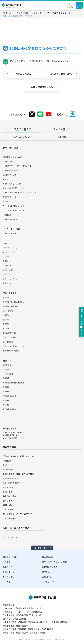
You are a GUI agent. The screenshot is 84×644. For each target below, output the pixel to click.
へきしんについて (22, 137)
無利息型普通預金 (9, 396)
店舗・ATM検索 (9, 510)
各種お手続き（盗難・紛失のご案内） (19, 474)
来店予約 (6, 179)
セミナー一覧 (8, 470)
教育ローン (7, 261)
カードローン (8, 274)
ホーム (8, 13)
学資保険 (6, 320)
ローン (6, 243)
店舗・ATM (8, 505)
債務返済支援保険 (9, 333)
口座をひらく (8, 162)
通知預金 (6, 400)
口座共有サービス (9, 175)
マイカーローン (9, 252)
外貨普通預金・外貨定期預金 (13, 383)
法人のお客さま (62, 129)
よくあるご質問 (21, 13)
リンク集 (7, 582)
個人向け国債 (8, 342)
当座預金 (6, 392)
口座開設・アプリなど (12, 157)
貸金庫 (5, 202)
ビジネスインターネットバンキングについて (51, 13)
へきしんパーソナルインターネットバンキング (20, 193)
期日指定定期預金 (9, 409)
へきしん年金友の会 (10, 219)
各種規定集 (47, 577)
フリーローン (8, 265)
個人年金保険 (8, 311)
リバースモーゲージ (10, 279)
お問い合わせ (9, 572)
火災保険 (6, 329)
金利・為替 (8, 492)
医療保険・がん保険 (10, 306)
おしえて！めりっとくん (12, 537)
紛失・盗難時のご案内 (11, 483)
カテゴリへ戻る (23, 74)
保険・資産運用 (10, 293)
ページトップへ (41, 548)
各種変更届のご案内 (10, 478)
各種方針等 (8, 567)
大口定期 (6, 405)
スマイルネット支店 (10, 234)
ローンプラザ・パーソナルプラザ (17, 514)
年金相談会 (7, 215)
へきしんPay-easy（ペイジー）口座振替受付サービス (15, 434)
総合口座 (6, 369)
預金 (5, 361)
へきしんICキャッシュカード (13, 184)
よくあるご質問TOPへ (61, 74)
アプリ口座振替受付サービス (13, 438)
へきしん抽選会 (10, 518)
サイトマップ (48, 582)
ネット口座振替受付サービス (13, 188)
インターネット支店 (11, 229)
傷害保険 (6, 324)
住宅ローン (7, 257)
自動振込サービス (9, 197)
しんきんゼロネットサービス (13, 210)
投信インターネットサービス (13, 346)
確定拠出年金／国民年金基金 (13, 302)
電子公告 (46, 572)
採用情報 (62, 137)
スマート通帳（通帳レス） (13, 170)
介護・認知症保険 (9, 337)
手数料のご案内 (10, 496)
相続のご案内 (8, 487)
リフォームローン (9, 270)
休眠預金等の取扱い (51, 567)
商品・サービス (10, 148)
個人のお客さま (22, 129)
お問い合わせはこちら (42, 87)
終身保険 (6, 315)
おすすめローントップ (11, 248)
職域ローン (7, 283)
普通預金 (6, 387)
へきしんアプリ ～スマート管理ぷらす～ (18, 166)
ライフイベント (10, 501)
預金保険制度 (48, 557)
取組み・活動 (9, 577)
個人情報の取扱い (10, 557)
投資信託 (6, 297)
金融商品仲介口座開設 (11, 351)
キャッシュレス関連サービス (13, 206)
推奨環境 (7, 562)
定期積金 (6, 378)
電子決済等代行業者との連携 (55, 562)
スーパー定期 (8, 374)
